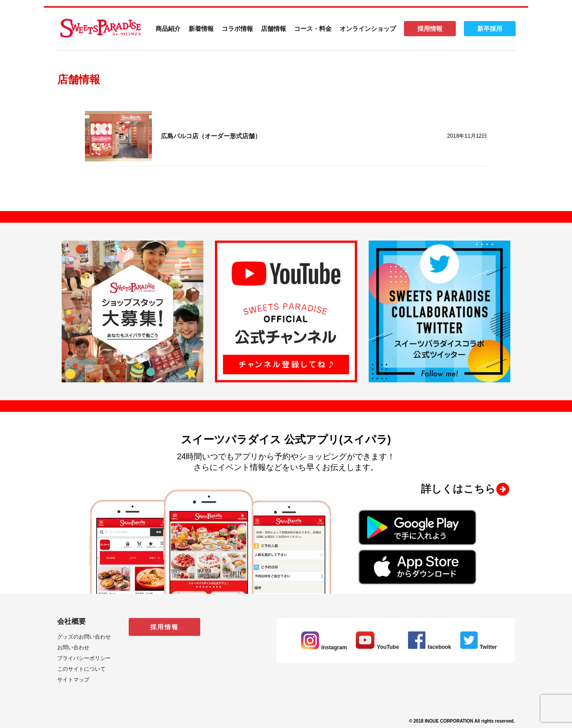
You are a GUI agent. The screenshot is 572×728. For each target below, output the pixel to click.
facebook (430, 647)
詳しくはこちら (458, 489)
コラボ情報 (237, 29)
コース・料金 (313, 29)
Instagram (324, 648)
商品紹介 (168, 29)
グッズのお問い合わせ (84, 637)
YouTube (377, 647)
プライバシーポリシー (84, 658)
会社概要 (71, 621)
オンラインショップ (368, 29)
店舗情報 (273, 29)
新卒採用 (490, 29)
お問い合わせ (73, 648)
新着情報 (201, 29)
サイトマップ (73, 680)
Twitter (479, 647)
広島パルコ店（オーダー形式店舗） (211, 136)
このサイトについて (81, 669)
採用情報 (430, 29)
